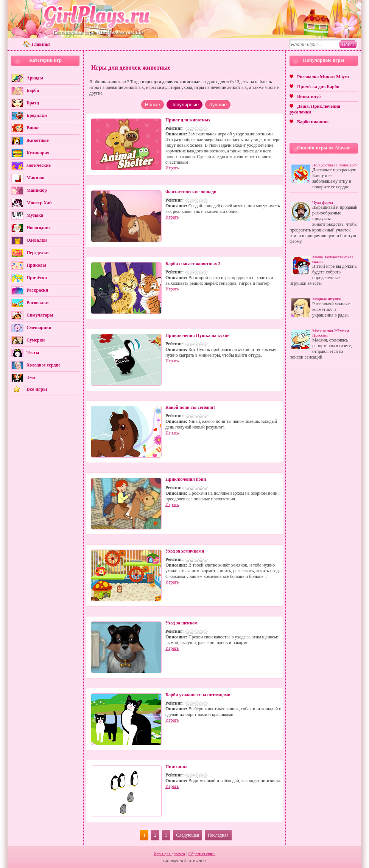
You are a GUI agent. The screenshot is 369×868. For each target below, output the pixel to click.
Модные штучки (327, 299)
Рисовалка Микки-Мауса (323, 77)
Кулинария (38, 153)
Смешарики (39, 328)
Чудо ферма (323, 202)
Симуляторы (40, 315)
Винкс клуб (309, 96)
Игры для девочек (170, 854)
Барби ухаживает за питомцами (198, 695)
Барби (33, 90)
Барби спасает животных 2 (193, 264)
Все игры (37, 389)
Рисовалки (37, 303)
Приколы (36, 265)
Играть (172, 168)
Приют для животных (188, 120)
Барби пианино (313, 122)
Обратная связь (202, 854)
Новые (153, 105)
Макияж (35, 178)
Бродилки (37, 115)
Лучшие (218, 105)
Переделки (37, 253)
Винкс (33, 128)
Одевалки (37, 240)
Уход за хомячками (185, 551)
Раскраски (37, 290)
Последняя (218, 835)
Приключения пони (186, 479)
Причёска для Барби (318, 87)
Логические (39, 165)
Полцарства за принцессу (335, 165)
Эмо (31, 377)
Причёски (37, 278)
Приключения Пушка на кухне (197, 335)
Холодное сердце (43, 365)
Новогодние (38, 228)
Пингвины (176, 767)
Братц (33, 103)
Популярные (184, 105)
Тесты (33, 352)
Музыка (35, 215)
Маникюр (37, 190)
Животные (38, 140)
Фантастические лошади (191, 192)
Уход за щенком (181, 623)
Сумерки (36, 340)
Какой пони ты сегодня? (190, 407)
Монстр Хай (39, 203)
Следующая (187, 835)
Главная (41, 44)
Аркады (35, 78)
